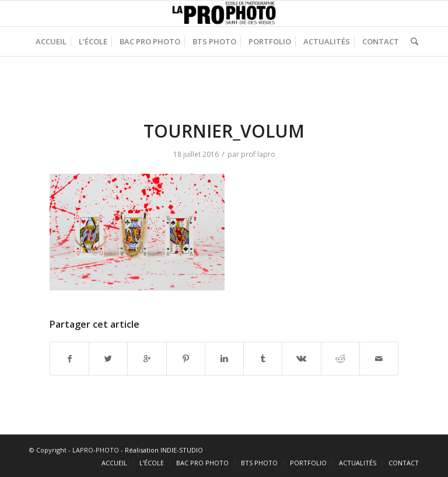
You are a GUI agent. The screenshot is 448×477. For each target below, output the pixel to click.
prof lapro (258, 154)
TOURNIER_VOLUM (224, 131)
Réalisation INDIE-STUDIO (164, 450)
